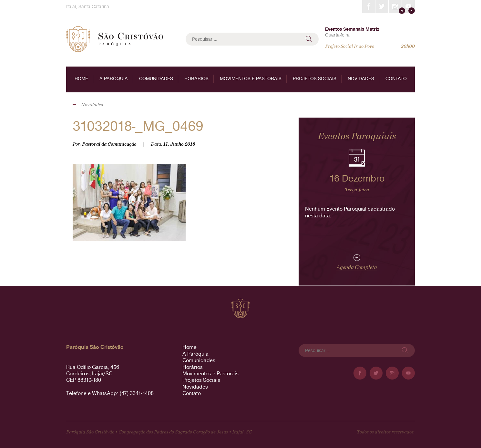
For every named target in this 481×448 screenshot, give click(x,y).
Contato (396, 78)
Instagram (395, 6)
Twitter (382, 6)
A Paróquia (114, 78)
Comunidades (156, 78)
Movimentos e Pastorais (251, 78)
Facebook (369, 6)
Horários (196, 78)
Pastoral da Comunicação (109, 144)
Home (81, 78)
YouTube (408, 6)
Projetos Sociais (315, 78)
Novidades (361, 78)
